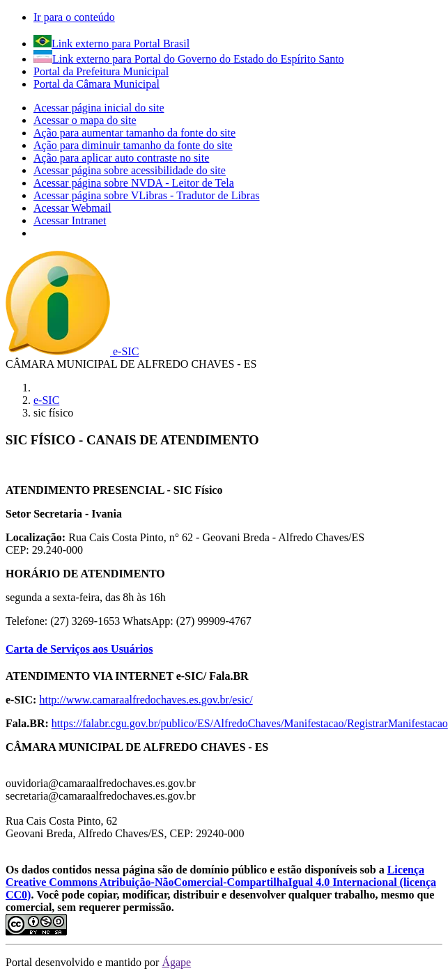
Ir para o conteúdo (74, 17)
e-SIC (46, 400)
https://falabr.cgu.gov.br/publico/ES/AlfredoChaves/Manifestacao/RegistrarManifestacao (250, 723)
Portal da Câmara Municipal (96, 84)
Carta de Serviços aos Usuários (79, 649)
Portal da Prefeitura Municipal (101, 71)
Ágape (176, 962)
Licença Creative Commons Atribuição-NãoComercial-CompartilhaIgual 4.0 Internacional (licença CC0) (221, 882)
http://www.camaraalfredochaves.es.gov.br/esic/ (146, 700)
